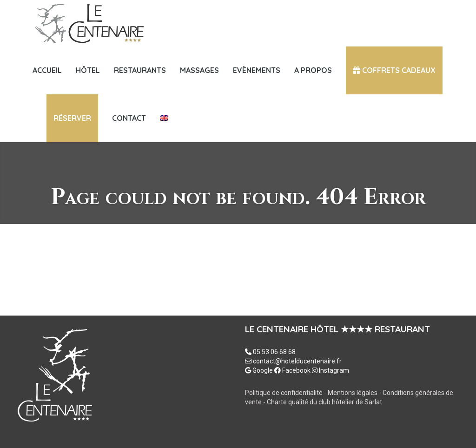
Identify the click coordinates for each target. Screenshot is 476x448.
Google (259, 370)
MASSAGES (199, 70)
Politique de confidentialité (284, 393)
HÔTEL (88, 70)
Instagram (331, 370)
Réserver (72, 118)
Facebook (292, 370)
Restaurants (140, 70)
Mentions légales (353, 393)
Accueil (47, 70)
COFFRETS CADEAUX (394, 70)
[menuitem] (164, 118)
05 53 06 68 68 (274, 352)
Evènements (257, 70)
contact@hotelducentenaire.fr (297, 361)
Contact (129, 118)
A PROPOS (313, 70)
